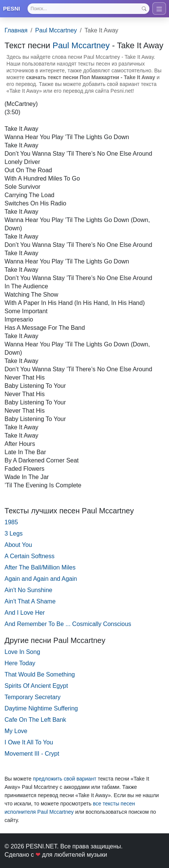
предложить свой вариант (65, 779)
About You (18, 545)
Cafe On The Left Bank (35, 720)
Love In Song (22, 652)
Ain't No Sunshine (28, 590)
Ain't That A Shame (30, 601)
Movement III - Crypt (32, 754)
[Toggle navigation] (159, 8)
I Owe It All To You (29, 742)
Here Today (20, 663)
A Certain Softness (30, 556)
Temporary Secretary (33, 697)
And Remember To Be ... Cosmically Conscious (68, 624)
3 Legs (14, 534)
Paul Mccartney (56, 30)
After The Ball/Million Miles (40, 567)
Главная (16, 30)
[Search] (88, 9)
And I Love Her (25, 613)
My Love (16, 731)
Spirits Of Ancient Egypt (36, 686)
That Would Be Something (40, 674)
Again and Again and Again (41, 579)
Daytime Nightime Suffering (41, 708)
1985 (11, 522)
